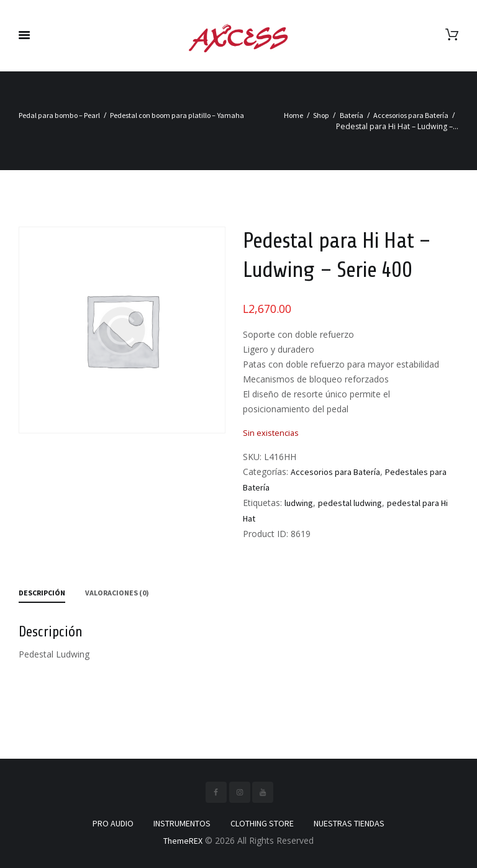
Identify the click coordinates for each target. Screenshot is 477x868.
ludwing (299, 503)
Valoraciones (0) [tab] (117, 593)
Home (293, 115)
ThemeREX (183, 841)
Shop (321, 115)
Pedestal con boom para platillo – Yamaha (177, 115)
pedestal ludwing (350, 503)
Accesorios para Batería (411, 115)
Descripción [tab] (42, 593)
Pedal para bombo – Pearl (59, 115)
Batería (352, 115)
